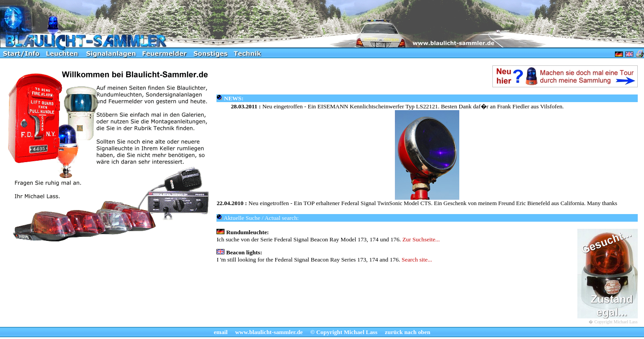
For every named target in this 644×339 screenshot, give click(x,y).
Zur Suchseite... (421, 239)
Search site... (417, 260)
